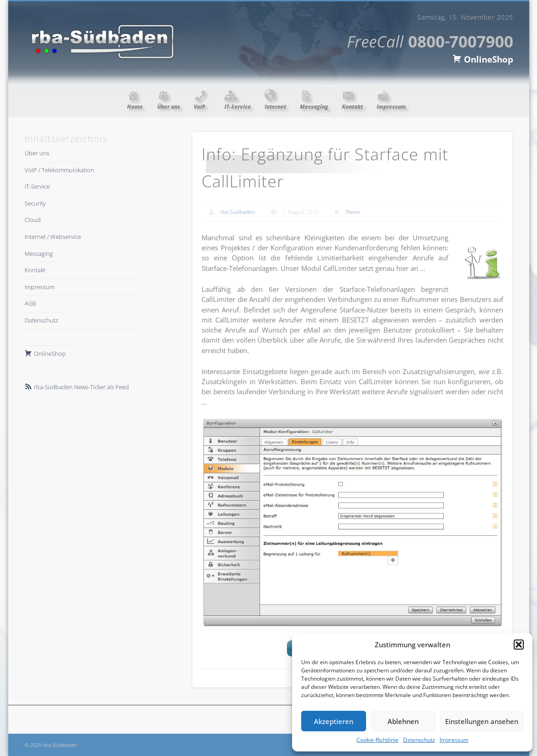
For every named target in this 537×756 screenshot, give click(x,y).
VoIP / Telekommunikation (59, 170)
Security (35, 203)
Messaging (39, 254)
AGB (30, 303)
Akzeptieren (334, 721)
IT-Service (37, 186)
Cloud (33, 220)
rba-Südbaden (237, 212)
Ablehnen (403, 721)
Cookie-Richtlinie (377, 740)
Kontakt (35, 270)
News (353, 212)
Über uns (37, 153)
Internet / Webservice (53, 237)
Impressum (454, 740)
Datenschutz (419, 740)
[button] (519, 645)
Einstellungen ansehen (482, 721)
